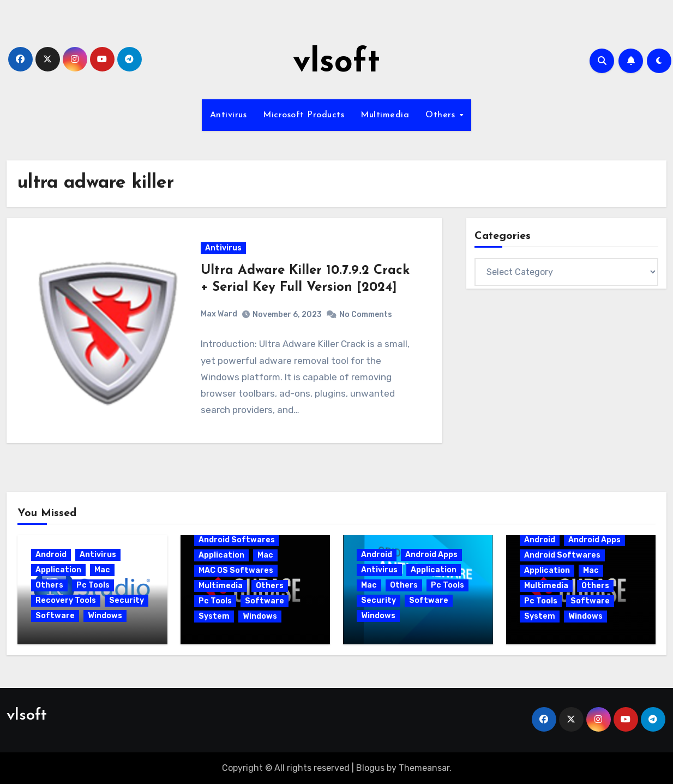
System (214, 616)
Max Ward (219, 314)
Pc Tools (93, 585)
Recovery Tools (66, 600)
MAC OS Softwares (236, 570)
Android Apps (431, 555)
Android (51, 555)
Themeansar (424, 768)
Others (442, 115)
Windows (105, 616)
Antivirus (229, 115)
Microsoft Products (304, 115)
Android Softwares (237, 540)
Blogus (370, 768)
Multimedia (385, 115)
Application (58, 570)
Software (55, 616)
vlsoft (336, 63)
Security (127, 600)
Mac (102, 570)
